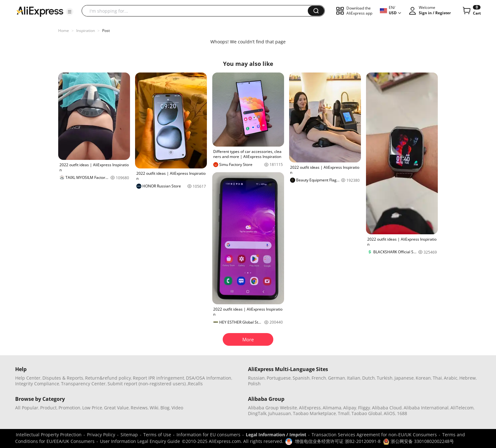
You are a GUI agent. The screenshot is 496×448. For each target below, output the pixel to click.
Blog (165, 408)
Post (106, 31)
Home (64, 31)
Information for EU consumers (208, 435)
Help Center (28, 378)
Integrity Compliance (37, 384)
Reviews (139, 408)
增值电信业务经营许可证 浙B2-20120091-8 (338, 441)
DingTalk (257, 413)
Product (48, 408)
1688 (402, 413)
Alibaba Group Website (273, 408)
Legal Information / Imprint (276, 435)
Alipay (350, 408)
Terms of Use (157, 435)
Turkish (385, 378)
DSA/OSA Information (209, 378)
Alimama (332, 408)
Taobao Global (367, 413)
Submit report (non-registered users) (147, 384)
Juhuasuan (280, 413)
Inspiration (86, 31)
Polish (254, 384)
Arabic (451, 378)
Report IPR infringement (158, 378)
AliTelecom (462, 408)
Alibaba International (426, 408)
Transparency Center (83, 384)
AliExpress (310, 408)
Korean (423, 378)
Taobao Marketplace (314, 413)
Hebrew (468, 378)
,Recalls (195, 384)
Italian (354, 378)
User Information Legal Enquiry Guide (140, 441)
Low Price (92, 408)
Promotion (69, 408)
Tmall (344, 413)
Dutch (369, 378)
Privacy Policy (101, 435)
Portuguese (279, 378)
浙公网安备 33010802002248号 (418, 441)
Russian (256, 378)
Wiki (154, 408)
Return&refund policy (108, 378)
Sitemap (129, 435)
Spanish (301, 378)
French (319, 378)
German (337, 378)
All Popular (27, 408)
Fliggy (364, 408)
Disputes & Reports (63, 378)
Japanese (404, 378)
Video (177, 408)
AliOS (389, 413)
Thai (437, 378)
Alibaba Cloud (387, 408)
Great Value (116, 408)
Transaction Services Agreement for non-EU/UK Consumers (374, 435)
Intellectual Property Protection (49, 435)
